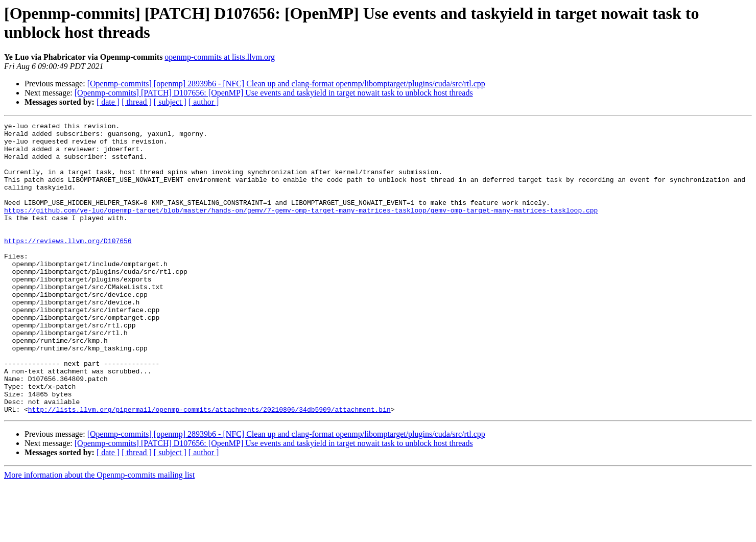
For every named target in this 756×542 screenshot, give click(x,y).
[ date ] (108, 102)
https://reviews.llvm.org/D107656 (68, 265)
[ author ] (204, 102)
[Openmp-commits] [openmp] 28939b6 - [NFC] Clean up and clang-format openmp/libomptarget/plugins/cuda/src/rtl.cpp (286, 84)
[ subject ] (170, 102)
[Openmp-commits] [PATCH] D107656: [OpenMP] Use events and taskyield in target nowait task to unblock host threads (274, 93)
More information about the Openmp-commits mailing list (99, 533)
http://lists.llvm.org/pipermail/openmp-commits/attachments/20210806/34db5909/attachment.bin (209, 467)
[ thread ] (137, 102)
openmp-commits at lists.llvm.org (220, 57)
